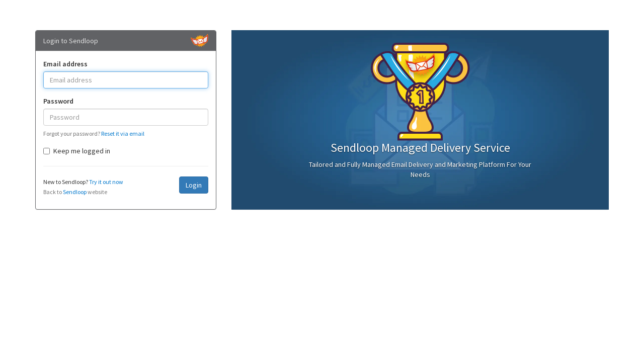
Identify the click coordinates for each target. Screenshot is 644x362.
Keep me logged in (77, 151)
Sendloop (75, 192)
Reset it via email (123, 133)
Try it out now (106, 182)
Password (58, 101)
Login (194, 185)
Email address (65, 64)
